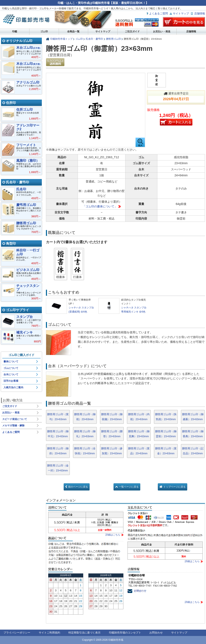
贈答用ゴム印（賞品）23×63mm (139, 451)
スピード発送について (15, 419)
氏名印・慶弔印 (94, 39)
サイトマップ (181, 13)
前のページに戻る (78, 487)
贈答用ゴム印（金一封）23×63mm (58, 468)
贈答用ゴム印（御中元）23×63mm (58, 434)
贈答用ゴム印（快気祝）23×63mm (166, 417)
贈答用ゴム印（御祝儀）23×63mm (112, 417)
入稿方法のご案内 (13, 387)
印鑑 (15, 31)
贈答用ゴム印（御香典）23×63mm (193, 434)
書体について (11, 362)
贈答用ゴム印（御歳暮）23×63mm (193, 417)
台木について (11, 374)
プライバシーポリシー (17, 633)
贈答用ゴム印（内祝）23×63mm (139, 417)
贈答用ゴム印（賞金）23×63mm (166, 451)
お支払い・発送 (162, 31)
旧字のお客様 (11, 381)
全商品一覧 (73, 31)
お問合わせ (156, 633)
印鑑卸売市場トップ (61, 39)
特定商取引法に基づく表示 (84, 633)
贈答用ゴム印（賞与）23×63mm (58, 417)
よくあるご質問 (159, 13)
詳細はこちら (113, 535)
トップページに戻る (174, 487)
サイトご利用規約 (49, 633)
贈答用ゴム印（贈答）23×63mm (112, 434)
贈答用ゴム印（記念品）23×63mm (193, 451)
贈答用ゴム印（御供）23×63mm (58, 451)
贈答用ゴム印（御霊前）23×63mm (166, 434)
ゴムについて (11, 368)
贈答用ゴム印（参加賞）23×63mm (112, 451)
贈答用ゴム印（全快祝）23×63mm (85, 451)
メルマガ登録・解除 (13, 425)
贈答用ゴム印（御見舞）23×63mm (139, 434)
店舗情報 (200, 13)
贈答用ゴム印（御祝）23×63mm (85, 417)
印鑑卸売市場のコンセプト (125, 633)
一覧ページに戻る (129, 487)
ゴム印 (44, 31)
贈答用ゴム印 (114, 39)
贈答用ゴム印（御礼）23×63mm (85, 434)
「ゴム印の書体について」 (100, 206)
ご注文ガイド (132, 31)
